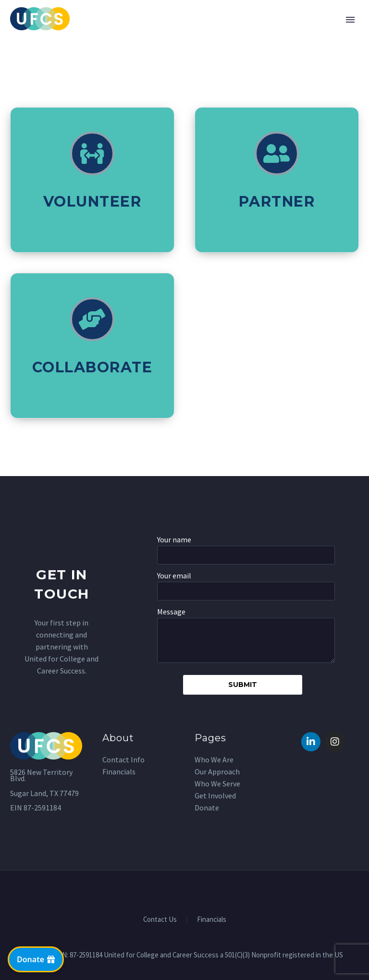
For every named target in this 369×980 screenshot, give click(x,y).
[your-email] (246, 591)
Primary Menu (350, 20)
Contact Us (160, 920)
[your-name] (246, 555)
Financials (212, 920)
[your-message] (246, 640)
